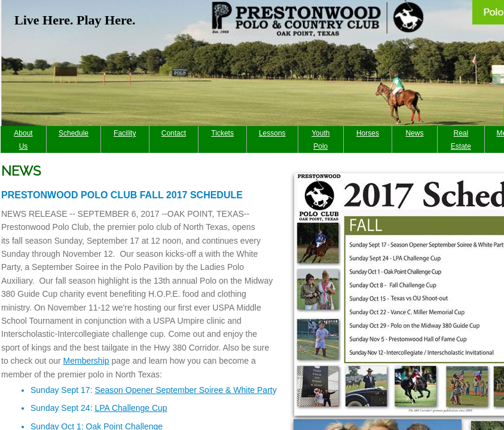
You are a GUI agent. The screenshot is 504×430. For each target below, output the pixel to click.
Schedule (74, 133)
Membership (86, 361)
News (414, 133)
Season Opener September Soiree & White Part (183, 390)
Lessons (272, 133)
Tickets (222, 133)
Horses (368, 133)
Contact (174, 133)
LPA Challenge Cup (131, 408)
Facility (125, 133)
